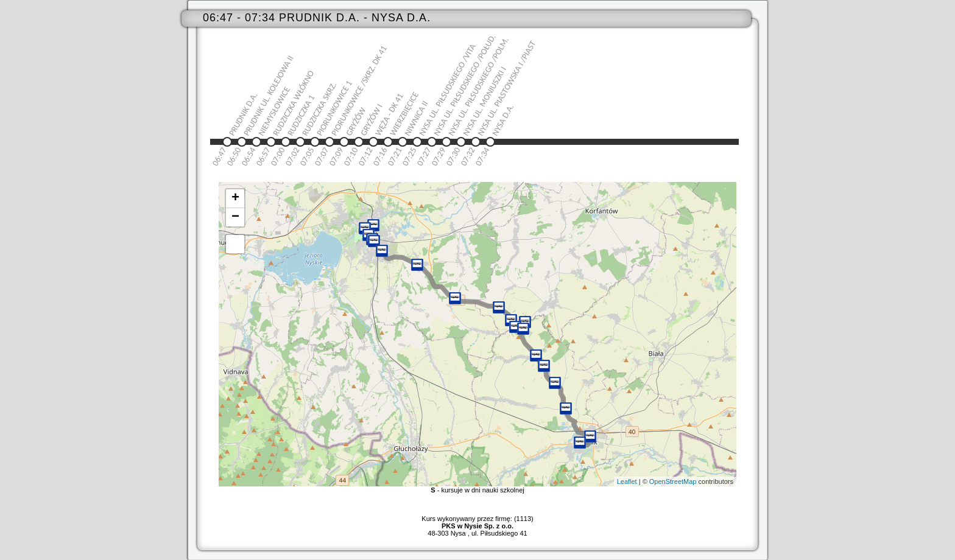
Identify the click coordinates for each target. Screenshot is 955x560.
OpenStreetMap (673, 481)
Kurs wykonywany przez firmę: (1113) (477, 522)
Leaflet (627, 481)
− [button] (235, 217)
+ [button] (235, 198)
